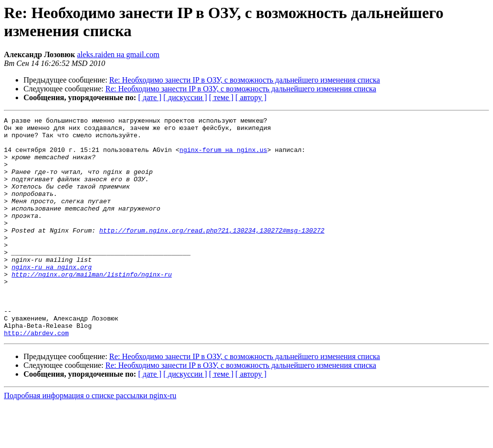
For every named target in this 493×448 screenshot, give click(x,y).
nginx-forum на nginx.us (223, 157)
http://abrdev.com (36, 377)
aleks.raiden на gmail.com (119, 54)
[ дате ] (150, 97)
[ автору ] (251, 97)
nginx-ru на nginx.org (52, 298)
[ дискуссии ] (185, 97)
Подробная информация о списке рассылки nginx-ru (90, 439)
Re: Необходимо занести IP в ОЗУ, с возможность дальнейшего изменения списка (245, 80)
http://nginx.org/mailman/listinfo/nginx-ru (92, 306)
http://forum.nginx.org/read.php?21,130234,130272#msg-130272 (212, 254)
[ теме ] (221, 97)
